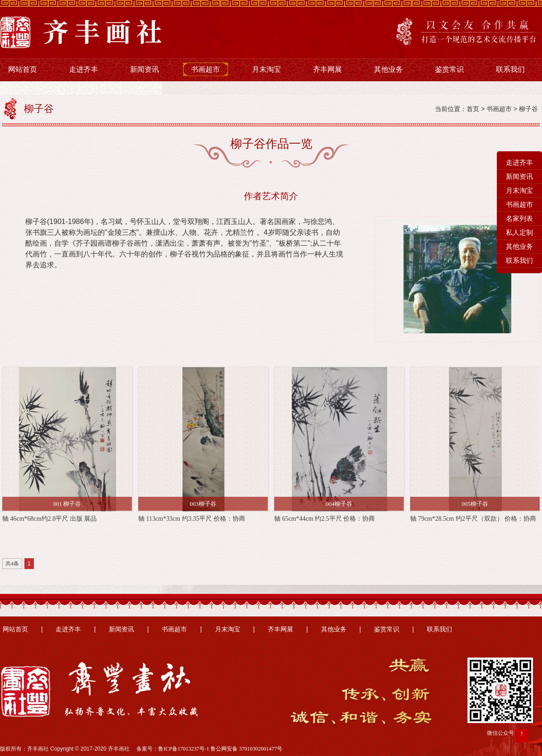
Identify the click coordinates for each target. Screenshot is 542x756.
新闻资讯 (145, 69)
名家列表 (519, 219)
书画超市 (206, 69)
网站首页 (23, 69)
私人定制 (519, 233)
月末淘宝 (266, 69)
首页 (473, 109)
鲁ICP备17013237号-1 (184, 749)
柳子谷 (528, 109)
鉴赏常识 (449, 69)
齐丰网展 (327, 69)
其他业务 (388, 69)
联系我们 (510, 69)
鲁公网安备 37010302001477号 (246, 749)
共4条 (12, 564)
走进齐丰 (84, 69)
